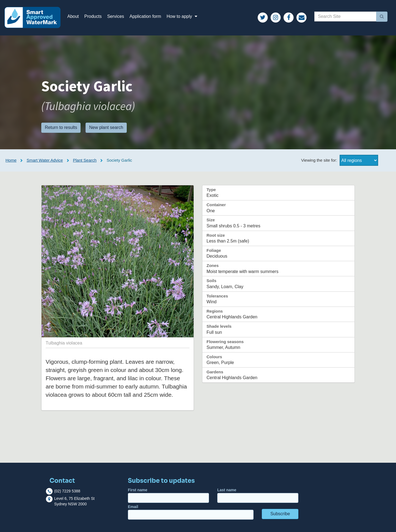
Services (116, 16)
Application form (145, 16)
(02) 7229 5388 (67, 491)
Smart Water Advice (45, 160)
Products (93, 16)
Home (11, 160)
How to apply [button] (183, 16)
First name (168, 495)
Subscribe (280, 514)
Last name (258, 495)
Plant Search (85, 160)
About (73, 16)
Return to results (61, 127)
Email (191, 512)
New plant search (106, 127)
